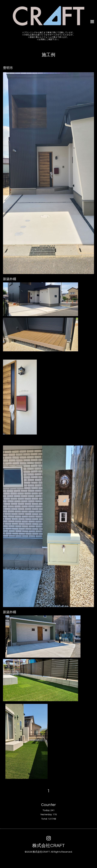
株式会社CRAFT (49, 846)
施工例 (49, 55)
